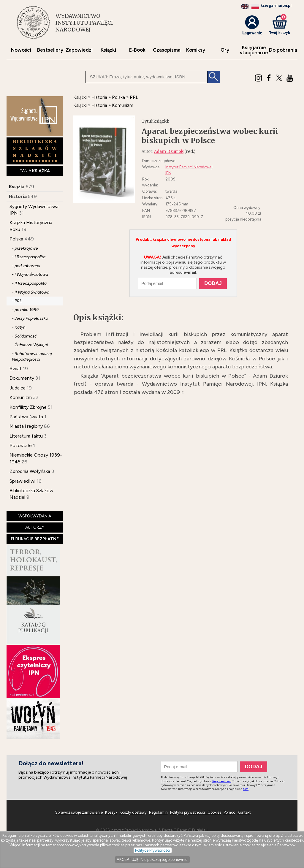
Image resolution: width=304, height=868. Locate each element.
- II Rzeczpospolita (29, 283)
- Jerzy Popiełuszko (30, 318)
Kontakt (244, 812)
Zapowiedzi (79, 50)
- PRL (17, 301)
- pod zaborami (26, 266)
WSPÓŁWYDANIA (35, 516)
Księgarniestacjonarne (254, 50)
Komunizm (21, 397)
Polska (16, 239)
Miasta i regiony (26, 426)
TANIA (35, 171)
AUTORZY (35, 527)
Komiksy (196, 50)
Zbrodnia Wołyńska (30, 471)
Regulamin (158, 812)
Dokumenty (22, 378)
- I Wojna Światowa (30, 274)
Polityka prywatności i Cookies (196, 812)
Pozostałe (21, 445)
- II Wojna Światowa (31, 292)
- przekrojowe (25, 248)
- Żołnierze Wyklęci (30, 345)
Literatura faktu (26, 436)
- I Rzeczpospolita (29, 257)
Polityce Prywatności (153, 850)
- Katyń (19, 327)
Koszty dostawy (133, 812)
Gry (225, 50)
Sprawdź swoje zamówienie (79, 812)
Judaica (18, 388)
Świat (16, 369)
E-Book (137, 50)
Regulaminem (222, 781)
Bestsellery (50, 50)
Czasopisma (167, 50)
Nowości (21, 50)
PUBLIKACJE (35, 539)
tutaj (246, 789)
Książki (108, 50)
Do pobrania (283, 50)
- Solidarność (24, 336)
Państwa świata (26, 417)
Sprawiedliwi (22, 481)
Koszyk (111, 812)
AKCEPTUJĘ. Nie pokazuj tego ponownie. (152, 860)
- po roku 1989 (25, 310)
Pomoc (229, 812)
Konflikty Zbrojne (28, 407)
